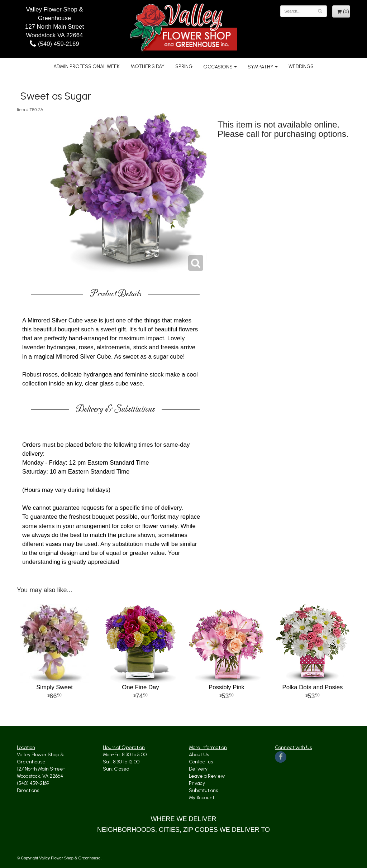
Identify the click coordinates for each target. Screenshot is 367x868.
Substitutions (203, 790)
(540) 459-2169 (54, 44)
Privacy (197, 783)
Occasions (218, 67)
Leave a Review (207, 776)
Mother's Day (147, 66)
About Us (199, 755)
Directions (28, 790)
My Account (202, 798)
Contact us (201, 762)
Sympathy (261, 67)
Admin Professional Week (87, 66)
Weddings (301, 66)
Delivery (198, 769)
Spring (184, 66)
